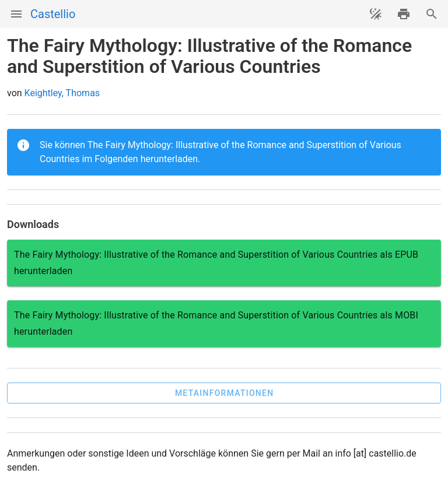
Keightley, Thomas (62, 93)
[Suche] (432, 14)
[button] (224, 393)
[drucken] (404, 14)
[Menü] (16, 14)
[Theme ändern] (376, 14)
